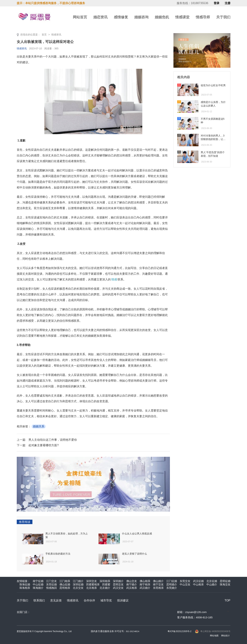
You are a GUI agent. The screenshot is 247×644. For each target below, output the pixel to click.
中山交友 (185, 584)
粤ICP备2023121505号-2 (179, 631)
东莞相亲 (158, 588)
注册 (228, 3)
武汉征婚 (198, 581)
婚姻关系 (39, 426)
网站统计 (225, 636)
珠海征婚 (25, 584)
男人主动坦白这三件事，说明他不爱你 (53, 440)
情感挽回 (51, 588)
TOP (227, 600)
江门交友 (51, 581)
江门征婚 (172, 581)
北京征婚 (212, 581)
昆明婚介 (172, 584)
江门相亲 (65, 581)
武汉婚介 (145, 588)
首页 (44, 35)
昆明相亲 (65, 588)
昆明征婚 (225, 581)
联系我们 (39, 600)
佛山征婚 (65, 584)
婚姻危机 (162, 17)
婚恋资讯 (100, 17)
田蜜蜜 (106, 584)
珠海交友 (225, 584)
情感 (114, 279)
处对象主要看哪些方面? (44, 445)
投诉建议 (123, 600)
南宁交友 (158, 584)
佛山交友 (132, 581)
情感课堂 (182, 17)
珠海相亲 (25, 588)
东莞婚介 (172, 588)
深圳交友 (92, 581)
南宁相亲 (145, 584)
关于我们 (223, 17)
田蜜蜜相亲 (93, 584)
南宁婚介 (132, 584)
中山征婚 (38, 584)
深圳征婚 (78, 584)
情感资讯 (56, 35)
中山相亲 (198, 584)
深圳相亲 (105, 581)
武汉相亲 (132, 588)
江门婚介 (78, 581)
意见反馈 (56, 600)
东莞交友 (185, 581)
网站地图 (214, 636)
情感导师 (203, 17)
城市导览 (106, 600)
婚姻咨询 (141, 17)
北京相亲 (92, 588)
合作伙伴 (89, 600)
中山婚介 (212, 584)
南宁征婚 (38, 581)
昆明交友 (118, 584)
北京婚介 (105, 588)
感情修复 (121, 17)
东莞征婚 (51, 584)
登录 (217, 3)
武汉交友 (118, 588)
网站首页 (80, 17)
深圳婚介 (118, 581)
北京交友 (78, 588)
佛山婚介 (158, 581)
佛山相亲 (145, 581)
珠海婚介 (38, 588)
